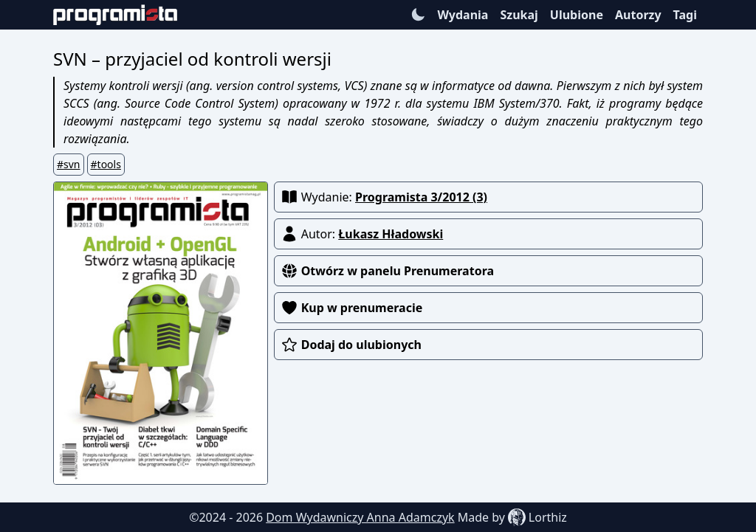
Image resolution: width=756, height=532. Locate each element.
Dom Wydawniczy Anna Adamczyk (360, 517)
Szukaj (519, 15)
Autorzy (638, 15)
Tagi (685, 15)
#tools (106, 164)
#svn (69, 164)
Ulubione (577, 15)
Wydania (463, 15)
